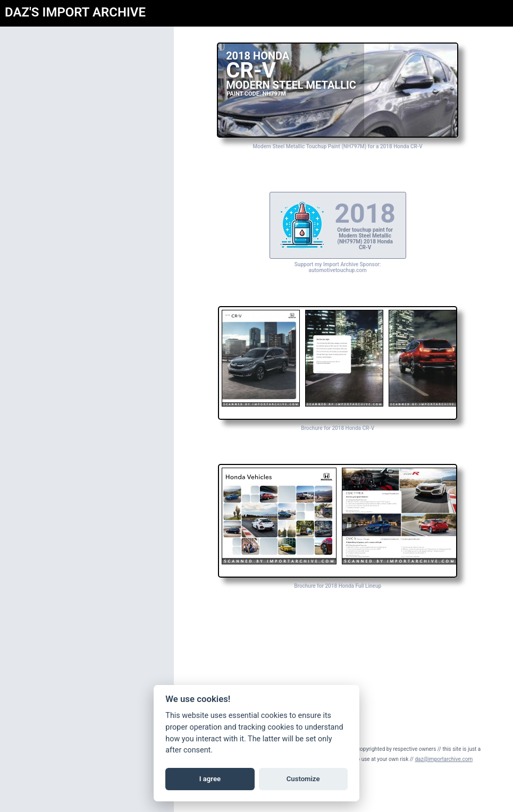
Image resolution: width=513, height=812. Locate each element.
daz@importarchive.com (456, 759)
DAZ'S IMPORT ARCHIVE (75, 12)
